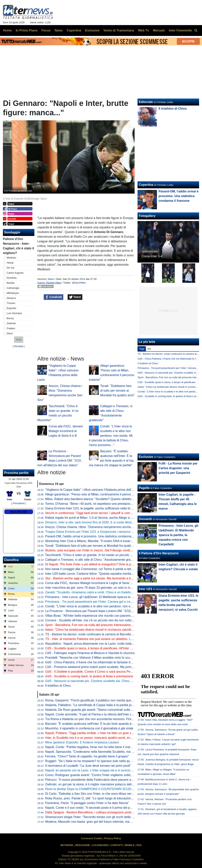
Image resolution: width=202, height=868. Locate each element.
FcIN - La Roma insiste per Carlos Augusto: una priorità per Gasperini (178, 468)
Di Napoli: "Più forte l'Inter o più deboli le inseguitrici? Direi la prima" (92, 564)
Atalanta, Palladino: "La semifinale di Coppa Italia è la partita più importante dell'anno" (104, 705)
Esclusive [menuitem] (92, 30)
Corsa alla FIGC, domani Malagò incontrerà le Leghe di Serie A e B (66, 431)
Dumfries (12, 278)
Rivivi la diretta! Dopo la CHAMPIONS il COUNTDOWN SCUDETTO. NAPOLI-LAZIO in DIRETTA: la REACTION (123, 789)
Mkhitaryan (13, 293)
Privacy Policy (113, 838)
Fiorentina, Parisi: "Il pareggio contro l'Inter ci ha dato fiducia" (87, 803)
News (51, 279)
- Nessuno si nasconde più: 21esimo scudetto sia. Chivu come (95, 681)
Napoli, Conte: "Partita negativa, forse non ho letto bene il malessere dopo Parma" (102, 747)
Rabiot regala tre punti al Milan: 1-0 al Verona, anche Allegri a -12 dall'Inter (96, 518)
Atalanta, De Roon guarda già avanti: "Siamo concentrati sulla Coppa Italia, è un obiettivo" (107, 710)
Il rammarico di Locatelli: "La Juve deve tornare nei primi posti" (88, 766)
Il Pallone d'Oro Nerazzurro (159, 553)
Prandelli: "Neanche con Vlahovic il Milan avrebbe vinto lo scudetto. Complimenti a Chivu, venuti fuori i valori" (120, 658)
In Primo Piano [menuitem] (27, 30)
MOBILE (130, 845)
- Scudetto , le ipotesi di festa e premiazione (89, 676)
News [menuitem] (59, 30)
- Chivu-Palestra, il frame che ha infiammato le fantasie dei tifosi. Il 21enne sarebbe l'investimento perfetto (121, 662)
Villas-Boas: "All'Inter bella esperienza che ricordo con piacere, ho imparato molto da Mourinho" (111, 616)
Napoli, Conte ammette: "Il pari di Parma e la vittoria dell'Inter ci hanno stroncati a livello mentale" (112, 714)
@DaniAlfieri (79, 283)
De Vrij (10, 268)
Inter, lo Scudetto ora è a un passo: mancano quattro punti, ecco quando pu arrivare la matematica (113, 738)
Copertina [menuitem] (74, 30)
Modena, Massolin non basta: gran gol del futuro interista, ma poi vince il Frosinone (102, 822)
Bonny (10, 318)
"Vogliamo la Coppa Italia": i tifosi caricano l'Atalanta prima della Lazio (93, 490)
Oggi (142, 349)
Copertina (146, 185)
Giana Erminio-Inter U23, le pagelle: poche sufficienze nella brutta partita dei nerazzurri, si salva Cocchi (116, 508)
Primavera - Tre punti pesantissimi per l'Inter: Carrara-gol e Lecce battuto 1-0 (98, 602)
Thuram (11, 303)
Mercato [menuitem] (159, 30)
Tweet (75, 297)
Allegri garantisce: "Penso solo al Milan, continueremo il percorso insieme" (96, 494)
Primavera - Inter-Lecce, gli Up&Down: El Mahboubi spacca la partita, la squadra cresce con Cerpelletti (116, 597)
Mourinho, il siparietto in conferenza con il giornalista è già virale (89, 728)
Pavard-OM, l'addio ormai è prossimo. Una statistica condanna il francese (96, 536)
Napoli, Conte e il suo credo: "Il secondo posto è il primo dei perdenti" (93, 808)
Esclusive (146, 457)
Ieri (149, 349)
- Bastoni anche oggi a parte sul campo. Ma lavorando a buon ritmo (95, 578)
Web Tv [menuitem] (143, 30)
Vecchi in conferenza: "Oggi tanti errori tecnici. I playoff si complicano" (93, 513)
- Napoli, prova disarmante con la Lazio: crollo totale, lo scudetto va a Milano (106, 644)
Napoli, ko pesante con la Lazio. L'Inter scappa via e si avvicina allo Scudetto (98, 770)
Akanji (10, 263)
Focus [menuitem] (46, 30)
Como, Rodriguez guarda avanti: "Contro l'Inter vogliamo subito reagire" (94, 775)
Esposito (12, 308)
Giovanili (145, 519)
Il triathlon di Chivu (58, 686)
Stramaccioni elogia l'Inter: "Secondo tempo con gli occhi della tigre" (92, 817)
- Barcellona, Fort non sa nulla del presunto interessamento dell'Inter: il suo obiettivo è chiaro (113, 625)
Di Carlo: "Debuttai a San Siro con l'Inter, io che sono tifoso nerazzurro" (94, 794)
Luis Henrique (14, 313)
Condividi (54, 297)
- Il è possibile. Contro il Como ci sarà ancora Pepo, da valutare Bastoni (104, 672)
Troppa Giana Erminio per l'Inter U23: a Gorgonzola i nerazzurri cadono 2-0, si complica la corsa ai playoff (118, 532)
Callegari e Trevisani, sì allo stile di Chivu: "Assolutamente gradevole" (93, 560)
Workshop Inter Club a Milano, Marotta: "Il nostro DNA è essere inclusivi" (95, 541)
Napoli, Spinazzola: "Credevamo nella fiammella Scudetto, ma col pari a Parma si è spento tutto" (112, 752)
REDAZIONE (83, 845)
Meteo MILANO (19, 512)
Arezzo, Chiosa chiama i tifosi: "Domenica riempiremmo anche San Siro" (95, 527)
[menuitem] (196, 31)
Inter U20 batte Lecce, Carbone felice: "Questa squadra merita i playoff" (94, 574)
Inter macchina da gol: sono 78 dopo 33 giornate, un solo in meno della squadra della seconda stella (114, 588)
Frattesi (11, 328)
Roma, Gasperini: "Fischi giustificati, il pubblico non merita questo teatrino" (96, 700)
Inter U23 (145, 589)
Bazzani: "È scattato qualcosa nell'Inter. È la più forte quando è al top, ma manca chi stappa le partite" (115, 724)
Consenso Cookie (91, 838)
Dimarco (11, 298)
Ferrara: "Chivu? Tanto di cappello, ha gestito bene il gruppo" (87, 756)
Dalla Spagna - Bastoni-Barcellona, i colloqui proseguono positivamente (95, 812)
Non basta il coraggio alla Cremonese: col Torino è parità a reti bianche (94, 569)
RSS (139, 845)
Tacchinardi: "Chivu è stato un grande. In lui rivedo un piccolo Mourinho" (94, 555)
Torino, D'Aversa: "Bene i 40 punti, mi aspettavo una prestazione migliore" (96, 504)
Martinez (12, 258)
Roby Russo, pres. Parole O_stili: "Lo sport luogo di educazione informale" (96, 798)
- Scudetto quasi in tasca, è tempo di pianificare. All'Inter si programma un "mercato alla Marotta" (115, 648)
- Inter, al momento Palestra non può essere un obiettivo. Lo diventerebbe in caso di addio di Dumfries (118, 639)
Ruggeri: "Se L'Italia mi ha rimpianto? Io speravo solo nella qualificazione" (96, 761)
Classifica (11, 560)
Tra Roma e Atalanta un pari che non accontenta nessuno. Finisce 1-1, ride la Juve (102, 719)
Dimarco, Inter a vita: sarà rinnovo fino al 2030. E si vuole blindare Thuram (96, 522)
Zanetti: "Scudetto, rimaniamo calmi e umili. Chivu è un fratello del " (97, 592)
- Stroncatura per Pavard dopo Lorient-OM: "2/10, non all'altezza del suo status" (109, 611)
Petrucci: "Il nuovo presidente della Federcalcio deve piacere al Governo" (95, 780)
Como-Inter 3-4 (152, 256)
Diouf (10, 333)
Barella (11, 283)
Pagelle (144, 488)
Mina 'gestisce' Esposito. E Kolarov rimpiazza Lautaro (82, 742)
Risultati (19, 346)
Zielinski (11, 323)
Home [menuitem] (7, 30)
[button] (19, 340)
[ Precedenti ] (19, 503)
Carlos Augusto (15, 273)
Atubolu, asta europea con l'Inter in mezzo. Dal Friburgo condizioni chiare (95, 550)
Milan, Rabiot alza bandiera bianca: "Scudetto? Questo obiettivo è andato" (96, 499)
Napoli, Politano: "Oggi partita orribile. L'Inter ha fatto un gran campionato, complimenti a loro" (110, 733)
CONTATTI (117, 845)
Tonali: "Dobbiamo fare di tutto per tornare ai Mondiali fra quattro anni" (117, 391)
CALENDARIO (100, 845)
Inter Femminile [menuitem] (180, 30)
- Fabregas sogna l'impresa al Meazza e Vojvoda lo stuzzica (90, 653)
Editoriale (146, 102)
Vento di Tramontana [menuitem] (119, 30)
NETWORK (67, 845)
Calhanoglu (13, 288)
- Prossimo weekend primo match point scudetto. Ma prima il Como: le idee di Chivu (106, 667)
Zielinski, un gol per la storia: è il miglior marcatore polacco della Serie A (95, 784)
